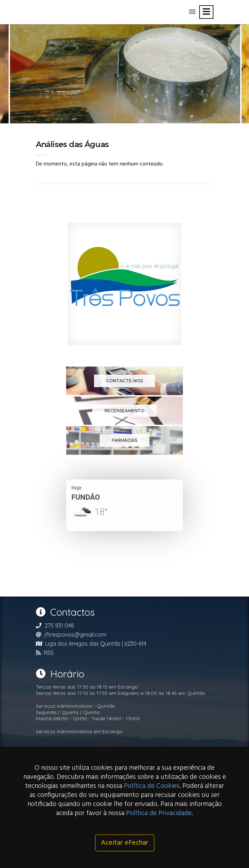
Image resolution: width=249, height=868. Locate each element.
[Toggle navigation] (206, 12)
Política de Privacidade (159, 813)
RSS (49, 653)
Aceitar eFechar (125, 843)
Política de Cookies (152, 786)
